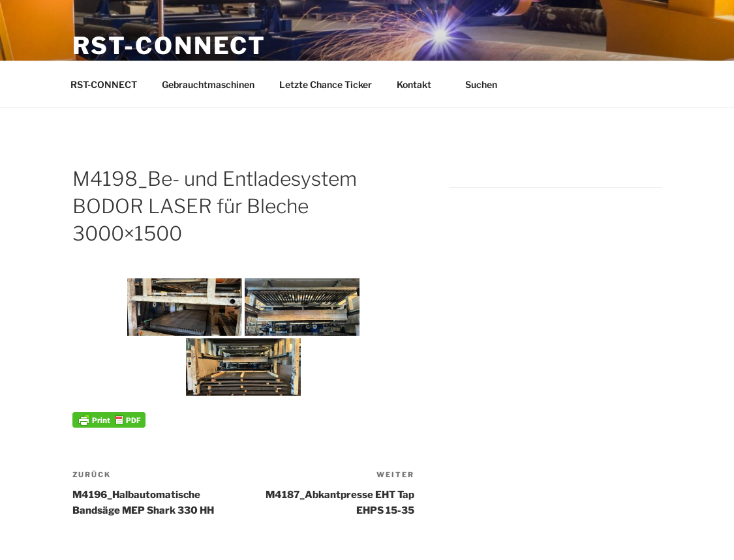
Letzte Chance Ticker (326, 84)
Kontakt (420, 84)
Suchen (487, 84)
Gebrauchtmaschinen (208, 84)
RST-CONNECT (170, 46)
